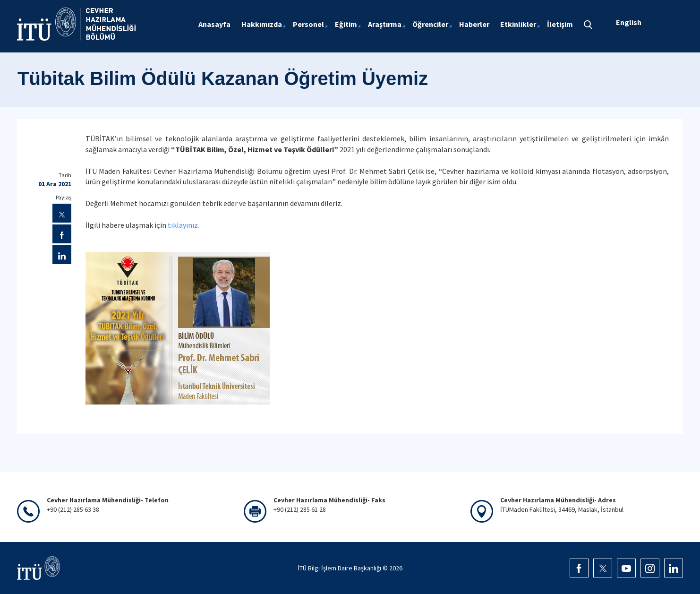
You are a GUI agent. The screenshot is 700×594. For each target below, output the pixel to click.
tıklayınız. (184, 225)
